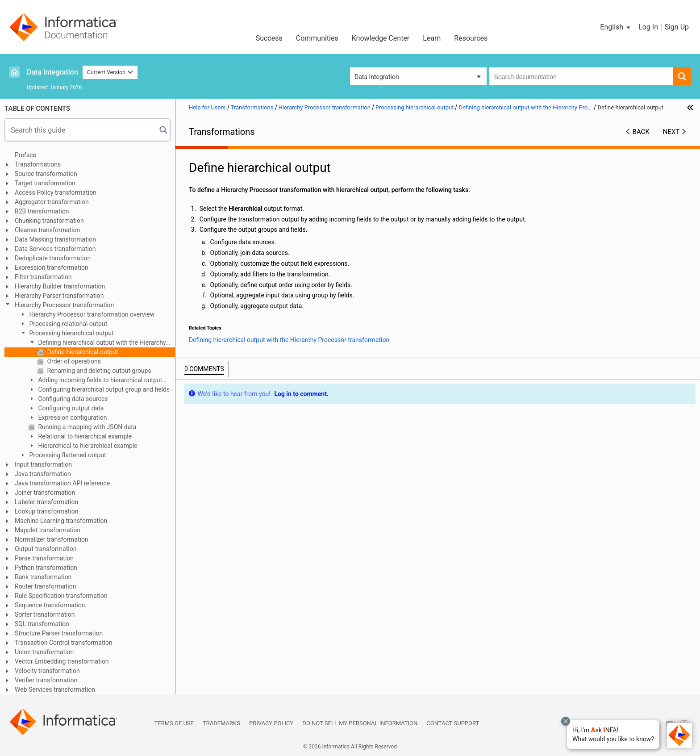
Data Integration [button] (377, 77)
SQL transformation (42, 624)
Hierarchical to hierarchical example (87, 446)
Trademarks (221, 723)
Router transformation (45, 586)
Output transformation (46, 549)
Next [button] (671, 132)
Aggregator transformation (52, 202)
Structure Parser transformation (59, 633)
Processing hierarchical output (71, 333)
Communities (317, 38)
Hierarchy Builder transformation (60, 286)
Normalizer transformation (52, 539)
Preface (25, 155)
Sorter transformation (45, 614)
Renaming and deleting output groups (98, 371)
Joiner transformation (45, 493)
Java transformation (43, 474)
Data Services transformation (55, 249)
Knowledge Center (381, 38)
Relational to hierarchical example (84, 436)
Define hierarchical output (82, 352)
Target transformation (45, 183)
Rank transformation (43, 577)
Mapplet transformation (48, 530)
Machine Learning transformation (61, 521)
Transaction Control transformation (64, 643)
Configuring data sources (72, 399)
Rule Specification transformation (61, 596)
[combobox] (581, 76)
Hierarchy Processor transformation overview (91, 314)
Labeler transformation (46, 502)
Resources (471, 38)
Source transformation (46, 174)
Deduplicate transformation (53, 258)
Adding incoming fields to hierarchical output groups (95, 381)
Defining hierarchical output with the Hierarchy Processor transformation (97, 343)
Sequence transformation (50, 605)
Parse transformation (44, 558)
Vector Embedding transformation (62, 661)
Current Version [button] (110, 72)
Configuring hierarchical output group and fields (103, 389)
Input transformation (43, 464)
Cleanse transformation (47, 230)
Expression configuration (72, 418)
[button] (613, 735)
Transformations (38, 164)
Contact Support (453, 723)
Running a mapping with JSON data (86, 427)
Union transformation (44, 652)
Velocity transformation (47, 671)
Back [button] (641, 132)
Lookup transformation (46, 511)
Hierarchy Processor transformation (64, 305)
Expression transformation (52, 267)
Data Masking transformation (55, 239)
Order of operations (73, 361)
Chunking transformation (49, 221)
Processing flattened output (67, 455)
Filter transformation (43, 277)
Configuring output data (70, 408)
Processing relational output (67, 324)
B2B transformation (42, 211)
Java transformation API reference (62, 483)
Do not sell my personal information (360, 723)
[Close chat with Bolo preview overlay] (566, 721)
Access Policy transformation (56, 192)
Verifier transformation (46, 680)
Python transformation (46, 568)
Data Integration (52, 72)
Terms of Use (174, 723)
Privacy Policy (271, 723)
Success (269, 38)
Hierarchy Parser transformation (59, 296)
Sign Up (677, 27)
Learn (432, 38)
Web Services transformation (55, 689)
